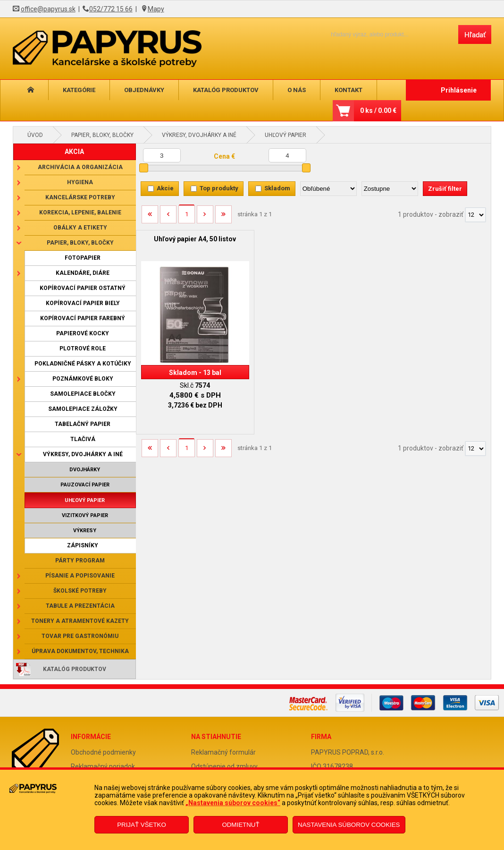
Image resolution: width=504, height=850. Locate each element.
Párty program (80, 561)
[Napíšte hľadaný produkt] (386, 34)
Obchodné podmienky (103, 752)
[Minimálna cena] (162, 155)
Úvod (35, 135)
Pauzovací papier (85, 485)
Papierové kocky (83, 333)
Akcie (165, 188)
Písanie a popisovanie (80, 576)
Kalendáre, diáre (83, 273)
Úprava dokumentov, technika (80, 651)
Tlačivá (83, 439)
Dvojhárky (85, 470)
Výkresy (85, 531)
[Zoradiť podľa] (328, 189)
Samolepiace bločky (83, 394)
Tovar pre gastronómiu (80, 636)
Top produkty (219, 188)
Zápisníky (83, 545)
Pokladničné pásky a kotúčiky (83, 364)
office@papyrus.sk (48, 9)
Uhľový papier (286, 135)
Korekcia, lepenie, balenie (80, 212)
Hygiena (80, 182)
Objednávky (144, 90)
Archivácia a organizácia (80, 167)
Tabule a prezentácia (80, 606)
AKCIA (74, 152)
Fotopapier (83, 258)
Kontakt (349, 90)
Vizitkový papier (85, 515)
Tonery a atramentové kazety (80, 621)
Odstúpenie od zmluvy (224, 766)
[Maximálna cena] (287, 155)
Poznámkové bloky (83, 379)
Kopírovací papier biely (83, 303)
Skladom (277, 188)
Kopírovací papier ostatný (83, 288)
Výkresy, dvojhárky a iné (199, 135)
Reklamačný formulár (223, 752)
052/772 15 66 (111, 9)
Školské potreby (80, 591)
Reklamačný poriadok (103, 766)
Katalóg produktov (226, 90)
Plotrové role (83, 348)
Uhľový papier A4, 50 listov (195, 239)
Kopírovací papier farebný (83, 318)
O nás (297, 90)
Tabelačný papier (83, 424)
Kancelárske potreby (80, 197)
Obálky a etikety (80, 228)
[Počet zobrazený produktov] (475, 215)
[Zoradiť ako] (390, 189)
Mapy (156, 9)
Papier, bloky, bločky (102, 135)
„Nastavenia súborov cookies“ (233, 803)
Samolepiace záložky (83, 409)
